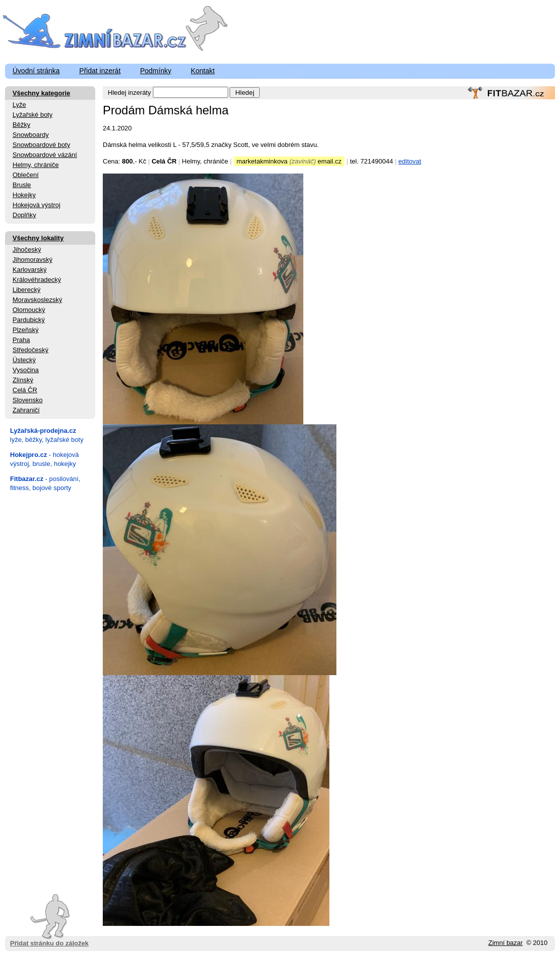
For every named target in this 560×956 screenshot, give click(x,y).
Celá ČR (25, 390)
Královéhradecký (37, 280)
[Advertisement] (50, 649)
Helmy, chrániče (36, 165)
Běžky (21, 125)
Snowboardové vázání (45, 155)
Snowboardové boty (41, 145)
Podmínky (155, 71)
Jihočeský (27, 250)
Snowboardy (31, 135)
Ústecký (24, 360)
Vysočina (26, 370)
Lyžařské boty (33, 115)
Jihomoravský (32, 260)
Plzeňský (26, 330)
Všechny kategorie (41, 93)
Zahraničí (26, 410)
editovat (410, 161)
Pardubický (29, 320)
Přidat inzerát (100, 71)
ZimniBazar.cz (97, 31)
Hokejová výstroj (36, 205)
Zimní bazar (506, 943)
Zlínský (23, 380)
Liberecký (27, 290)
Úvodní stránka (36, 71)
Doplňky (24, 215)
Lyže (19, 105)
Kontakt (203, 71)
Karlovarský (30, 270)
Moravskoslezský (37, 300)
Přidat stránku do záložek (49, 921)
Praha (21, 340)
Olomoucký (29, 310)
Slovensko (28, 400)
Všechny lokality (38, 238)
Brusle (22, 185)
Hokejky (24, 195)
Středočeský (31, 350)
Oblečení (26, 175)
